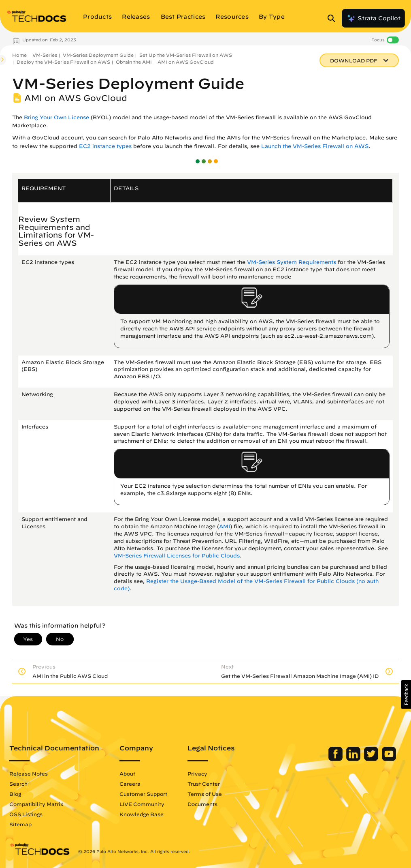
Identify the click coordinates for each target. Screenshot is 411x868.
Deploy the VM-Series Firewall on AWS (63, 62)
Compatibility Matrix (36, 804)
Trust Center (204, 784)
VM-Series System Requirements (292, 262)
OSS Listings (26, 814)
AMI (225, 526)
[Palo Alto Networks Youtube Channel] (389, 759)
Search (18, 784)
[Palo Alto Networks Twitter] (372, 759)
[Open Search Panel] (334, 18)
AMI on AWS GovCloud (186, 62)
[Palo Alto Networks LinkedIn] (354, 759)
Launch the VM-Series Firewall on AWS (315, 146)
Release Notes (29, 774)
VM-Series (45, 55)
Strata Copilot (373, 18)
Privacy (197, 774)
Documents (202, 804)
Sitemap (20, 824)
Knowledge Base (142, 814)
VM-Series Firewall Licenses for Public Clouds (177, 556)
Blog (15, 794)
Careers (130, 784)
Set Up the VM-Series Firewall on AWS (186, 55)
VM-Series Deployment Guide (98, 55)
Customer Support (143, 794)
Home (19, 55)
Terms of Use (205, 794)
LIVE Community (142, 804)
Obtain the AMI (134, 62)
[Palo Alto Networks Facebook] (336, 759)
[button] (406, 694)
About (127, 774)
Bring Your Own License (56, 117)
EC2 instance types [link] (105, 146)
